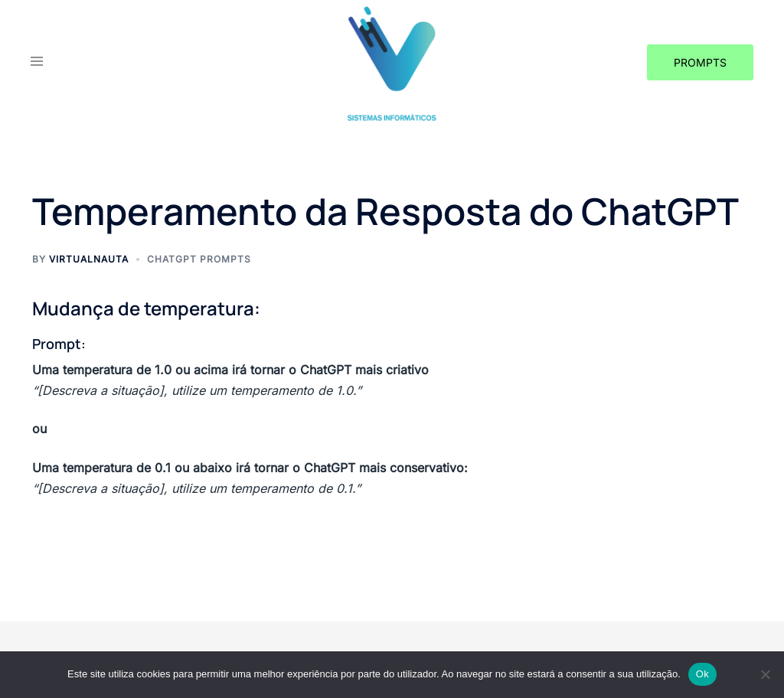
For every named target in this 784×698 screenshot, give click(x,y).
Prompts (700, 62)
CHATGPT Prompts (199, 259)
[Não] (765, 674)
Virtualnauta (89, 259)
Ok (702, 674)
